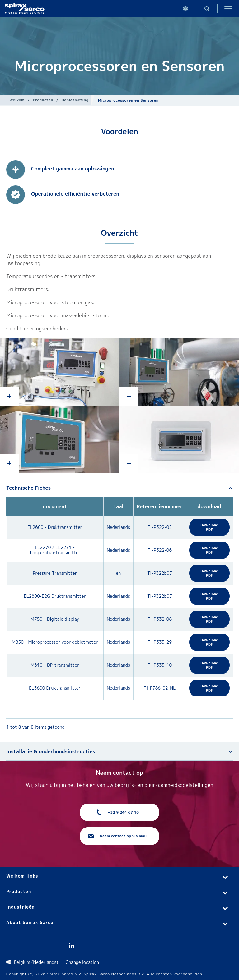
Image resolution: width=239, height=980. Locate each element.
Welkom (17, 100)
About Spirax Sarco (30, 922)
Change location (82, 962)
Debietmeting (75, 100)
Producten (43, 100)
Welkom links (22, 876)
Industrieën (20, 907)
